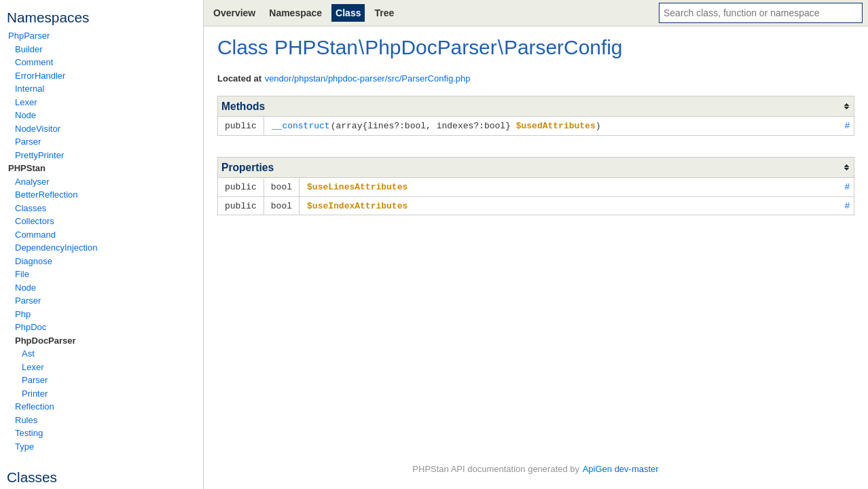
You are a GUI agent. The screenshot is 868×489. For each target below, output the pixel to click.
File (22, 274)
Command (35, 235)
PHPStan (27, 168)
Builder (29, 49)
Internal (30, 89)
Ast (28, 354)
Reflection (35, 406)
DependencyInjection (56, 248)
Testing (29, 433)
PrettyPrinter (39, 155)
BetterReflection (47, 195)
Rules (26, 420)
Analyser (32, 182)
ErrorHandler (40, 76)
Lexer (26, 102)
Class (348, 13)
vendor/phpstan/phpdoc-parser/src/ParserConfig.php (368, 78)
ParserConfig (563, 47)
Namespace (295, 13)
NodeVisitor (38, 129)
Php (23, 314)
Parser (28, 142)
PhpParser (29, 36)
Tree (384, 13)
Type (24, 447)
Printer (35, 394)
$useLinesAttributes (357, 185)
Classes (31, 208)
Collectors (35, 221)
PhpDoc (31, 327)
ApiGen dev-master (621, 469)
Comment (34, 62)
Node (25, 115)
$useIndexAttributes (357, 204)
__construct (301, 125)
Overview (234, 13)
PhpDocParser (46, 341)
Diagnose (34, 261)
